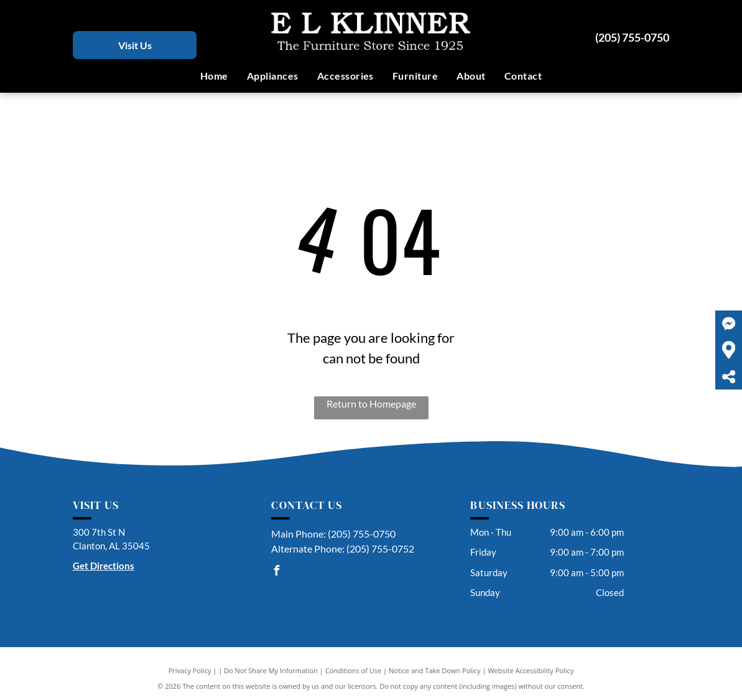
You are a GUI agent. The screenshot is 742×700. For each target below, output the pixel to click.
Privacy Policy (190, 670)
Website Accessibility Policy (531, 670)
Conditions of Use (354, 670)
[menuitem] (214, 76)
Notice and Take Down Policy (435, 670)
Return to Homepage (371, 404)
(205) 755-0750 (632, 37)
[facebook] (276, 572)
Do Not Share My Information (271, 670)
